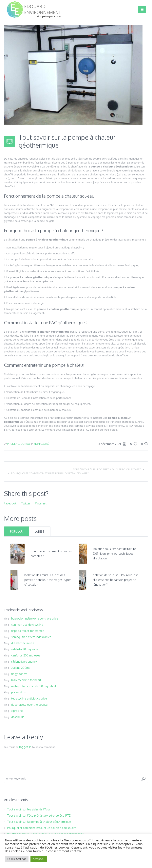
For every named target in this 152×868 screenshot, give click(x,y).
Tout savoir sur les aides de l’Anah (29, 809)
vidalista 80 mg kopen (25, 649)
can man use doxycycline (27, 625)
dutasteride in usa (23, 643)
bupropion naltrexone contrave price (35, 618)
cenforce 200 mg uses (26, 655)
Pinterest (41, 503)
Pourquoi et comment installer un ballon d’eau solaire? (50, 473)
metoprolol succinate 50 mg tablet (34, 686)
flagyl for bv (19, 674)
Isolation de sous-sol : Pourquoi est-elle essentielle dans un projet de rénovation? (116, 580)
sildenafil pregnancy (24, 662)
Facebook (10, 503)
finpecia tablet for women (28, 631)
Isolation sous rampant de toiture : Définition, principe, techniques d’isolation (115, 554)
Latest (39, 532)
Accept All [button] (39, 859)
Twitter (26, 503)
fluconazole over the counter (30, 705)
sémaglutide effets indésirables (31, 637)
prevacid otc (19, 692)
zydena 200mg (21, 668)
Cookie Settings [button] (17, 859)
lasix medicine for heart (26, 680)
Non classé (42, 444)
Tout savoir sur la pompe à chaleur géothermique (39, 822)
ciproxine (17, 711)
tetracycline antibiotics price (29, 698)
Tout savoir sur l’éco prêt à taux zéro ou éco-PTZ (107, 469)
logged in (25, 747)
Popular (16, 532)
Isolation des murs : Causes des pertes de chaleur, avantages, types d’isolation (48, 580)
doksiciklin (18, 717)
